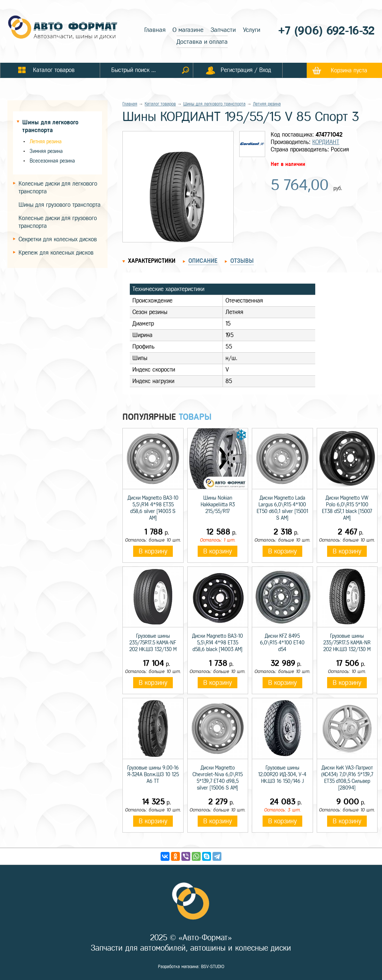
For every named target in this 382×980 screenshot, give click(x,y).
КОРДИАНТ (326, 142)
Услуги (252, 30)
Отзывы (242, 261)
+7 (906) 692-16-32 (326, 31)
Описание (203, 261)
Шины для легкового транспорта (214, 104)
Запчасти (223, 30)
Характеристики (152, 261)
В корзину (153, 551)
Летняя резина (46, 142)
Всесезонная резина (52, 161)
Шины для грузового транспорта (60, 205)
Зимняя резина (46, 151)
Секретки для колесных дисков (58, 239)
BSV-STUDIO (213, 967)
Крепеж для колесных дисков (56, 253)
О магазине (188, 30)
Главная (155, 30)
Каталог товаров (160, 104)
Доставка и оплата (202, 42)
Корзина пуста (349, 70)
